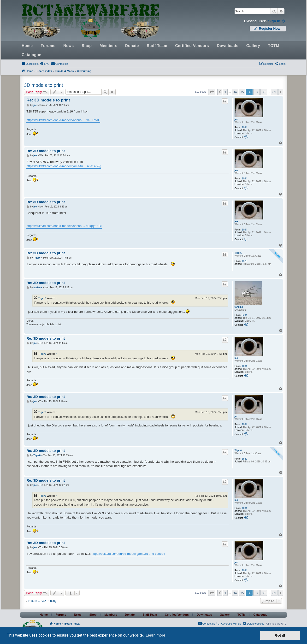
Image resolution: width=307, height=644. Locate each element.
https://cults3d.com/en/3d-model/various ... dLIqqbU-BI (64, 226)
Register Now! (267, 29)
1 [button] (225, 92)
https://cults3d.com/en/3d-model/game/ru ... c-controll (128, 554)
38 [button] (264, 92)
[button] (212, 92)
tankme (239, 307)
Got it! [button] (280, 635)
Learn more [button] (155, 635)
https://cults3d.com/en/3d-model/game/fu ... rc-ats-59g (64, 166)
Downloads (228, 46)
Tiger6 (238, 253)
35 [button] (242, 92)
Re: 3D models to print (48, 100)
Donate (132, 46)
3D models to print (43, 85)
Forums (48, 46)
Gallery (253, 46)
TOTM (274, 46)
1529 (244, 261)
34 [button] (235, 92)
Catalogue (31, 55)
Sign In (277, 21)
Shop (87, 46)
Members (108, 46)
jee (236, 119)
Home (27, 46)
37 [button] (257, 92)
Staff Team (157, 46)
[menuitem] (45, 64)
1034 (244, 127)
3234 (244, 315)
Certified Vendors (192, 46)
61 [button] (274, 92)
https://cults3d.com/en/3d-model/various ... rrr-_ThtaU (63, 120)
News (69, 46)
